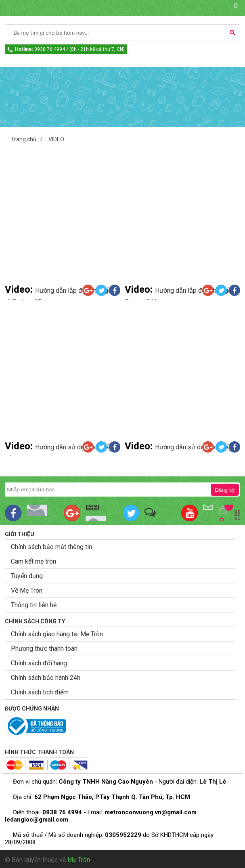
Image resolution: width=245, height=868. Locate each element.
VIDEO (56, 139)
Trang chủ (24, 139)
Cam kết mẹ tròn (34, 561)
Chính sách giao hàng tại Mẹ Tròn (57, 634)
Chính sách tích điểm (40, 692)
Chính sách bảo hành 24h (46, 678)
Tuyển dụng (27, 576)
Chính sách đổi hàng (39, 663)
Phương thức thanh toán (44, 649)
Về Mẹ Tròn (27, 590)
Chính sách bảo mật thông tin (51, 547)
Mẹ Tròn (79, 860)
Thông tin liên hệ (34, 605)
